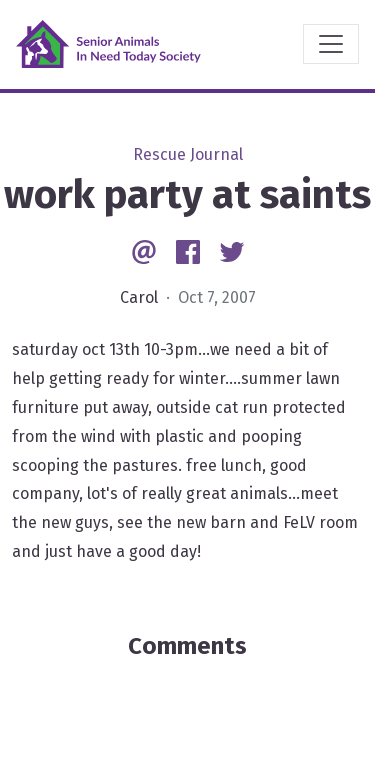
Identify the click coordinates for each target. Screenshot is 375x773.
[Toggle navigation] (331, 44)
